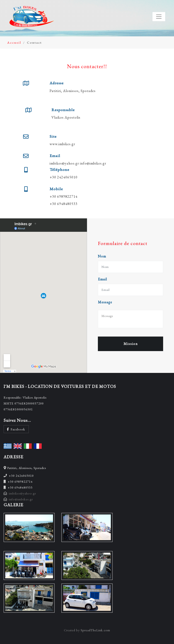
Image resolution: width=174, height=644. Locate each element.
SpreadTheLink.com (95, 630)
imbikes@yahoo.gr (64, 163)
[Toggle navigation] (159, 17)
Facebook (16, 429)
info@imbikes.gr (93, 163)
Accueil (14, 42)
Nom (102, 256)
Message (105, 302)
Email (102, 279)
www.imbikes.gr (62, 144)
